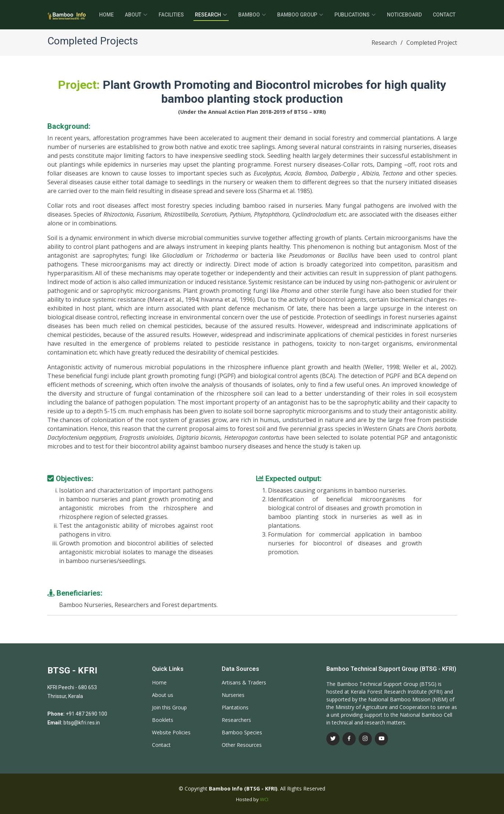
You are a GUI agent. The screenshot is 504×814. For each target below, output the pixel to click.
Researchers (236, 720)
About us (163, 695)
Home (106, 15)
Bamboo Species (242, 733)
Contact (444, 15)
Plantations (235, 708)
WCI (264, 799)
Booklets (163, 720)
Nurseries (233, 695)
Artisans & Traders (244, 683)
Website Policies (171, 733)
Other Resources (242, 745)
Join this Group (169, 708)
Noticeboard (404, 15)
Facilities (171, 15)
